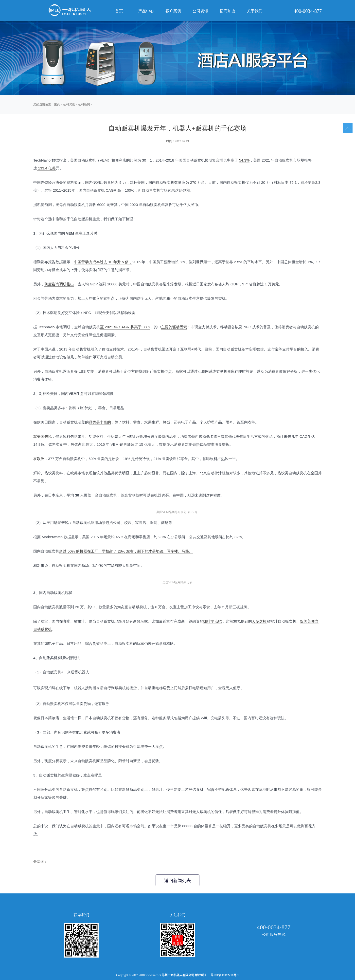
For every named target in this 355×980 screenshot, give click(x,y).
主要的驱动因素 (174, 327)
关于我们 (255, 11)
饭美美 (306, 621)
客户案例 (173, 11)
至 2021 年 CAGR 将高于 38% (125, 327)
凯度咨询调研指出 (59, 284)
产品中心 (146, 11)
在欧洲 (39, 459)
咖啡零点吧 (213, 621)
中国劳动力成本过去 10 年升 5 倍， (103, 262)
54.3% (244, 160)
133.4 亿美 (46, 168)
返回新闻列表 (177, 881)
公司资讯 (69, 104)
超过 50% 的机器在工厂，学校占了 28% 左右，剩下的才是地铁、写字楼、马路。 (126, 551)
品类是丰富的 (100, 422)
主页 (57, 104)
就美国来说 (43, 436)
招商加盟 (228, 11)
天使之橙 (259, 621)
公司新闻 (84, 104)
